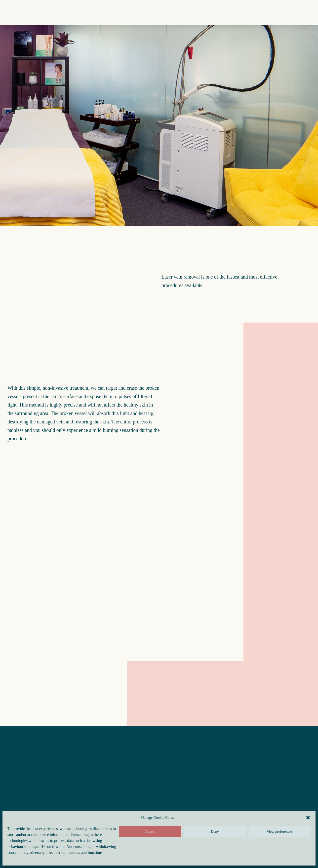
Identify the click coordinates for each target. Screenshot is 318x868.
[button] (308, 818)
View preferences (279, 831)
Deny (215, 831)
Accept (150, 831)
